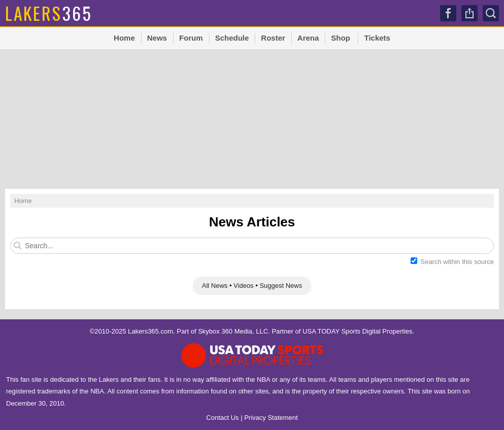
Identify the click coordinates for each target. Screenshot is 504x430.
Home (124, 38)
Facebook (448, 13)
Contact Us (222, 418)
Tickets (377, 38)
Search (491, 13)
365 (49, 13)
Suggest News (281, 286)
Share (469, 13)
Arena (308, 38)
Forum (191, 38)
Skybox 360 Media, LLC (233, 331)
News (157, 38)
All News (215, 286)
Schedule (232, 38)
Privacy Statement (271, 418)
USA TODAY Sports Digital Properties (358, 331)
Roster (273, 38)
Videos (244, 286)
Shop (341, 38)
